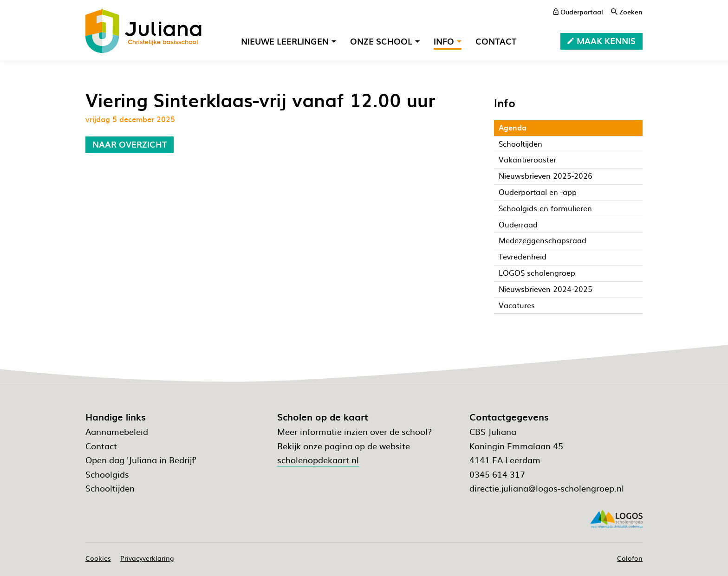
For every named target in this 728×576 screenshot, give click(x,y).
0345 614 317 (497, 474)
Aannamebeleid (117, 431)
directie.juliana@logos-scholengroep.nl (547, 488)
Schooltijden (110, 488)
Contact (101, 446)
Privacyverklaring (147, 558)
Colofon (630, 558)
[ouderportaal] (578, 12)
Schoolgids (107, 474)
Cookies (98, 558)
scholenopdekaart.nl (318, 460)
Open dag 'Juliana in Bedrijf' (141, 460)
